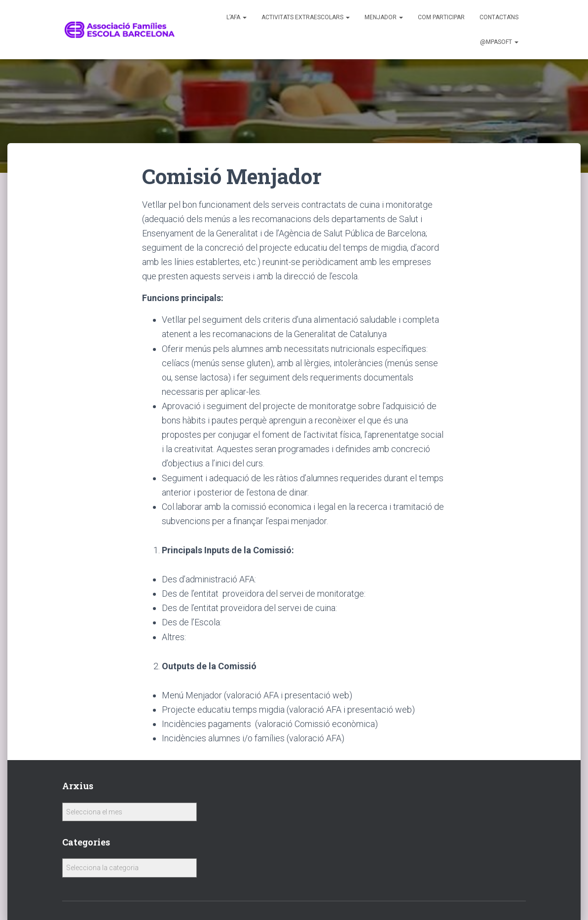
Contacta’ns (499, 17)
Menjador (384, 17)
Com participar (441, 17)
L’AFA (237, 17)
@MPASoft (499, 42)
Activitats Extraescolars (306, 17)
